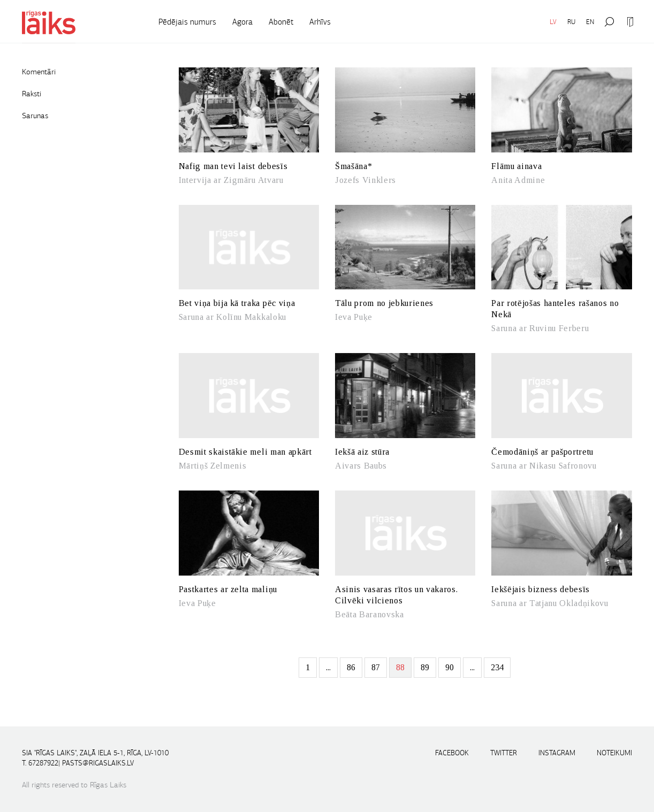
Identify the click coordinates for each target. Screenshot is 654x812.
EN (590, 22)
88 (400, 667)
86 (351, 667)
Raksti (32, 94)
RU (571, 22)
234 (497, 667)
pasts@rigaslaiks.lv (98, 763)
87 (376, 667)
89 (425, 667)
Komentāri (39, 72)
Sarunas (35, 116)
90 (450, 667)
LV (553, 22)
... (328, 667)
